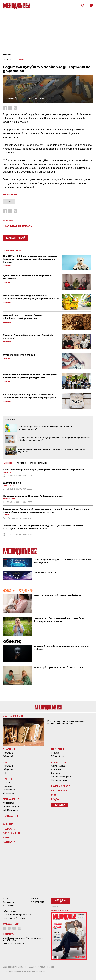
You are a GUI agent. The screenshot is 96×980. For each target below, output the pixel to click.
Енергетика (9, 790)
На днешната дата (61, 777)
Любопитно (58, 762)
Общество (9, 756)
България (7, 55)
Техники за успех (12, 806)
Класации (56, 769)
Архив (7, 837)
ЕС (4, 773)
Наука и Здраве (60, 786)
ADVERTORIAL (10, 420)
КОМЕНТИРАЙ (16, 238)
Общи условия (10, 911)
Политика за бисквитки (14, 918)
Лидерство (9, 803)
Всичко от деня (13, 716)
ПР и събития (58, 756)
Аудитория (8, 902)
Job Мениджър (10, 810)
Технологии (10, 816)
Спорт (55, 795)
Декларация (9, 906)
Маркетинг (58, 749)
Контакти (9, 842)
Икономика (9, 793)
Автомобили (59, 790)
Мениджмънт (11, 799)
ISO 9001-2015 (37, 902)
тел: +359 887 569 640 (13, 943)
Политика (8, 753)
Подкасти (9, 829)
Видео (55, 799)
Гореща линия (12, 833)
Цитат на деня (59, 780)
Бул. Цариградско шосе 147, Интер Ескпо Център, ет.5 (23, 939)
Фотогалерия (58, 766)
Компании (8, 786)
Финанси (8, 783)
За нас (6, 899)
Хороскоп (56, 773)
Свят (6, 762)
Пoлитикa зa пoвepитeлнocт (17, 915)
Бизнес (7, 779)
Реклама (55, 753)
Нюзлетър (59, 805)
